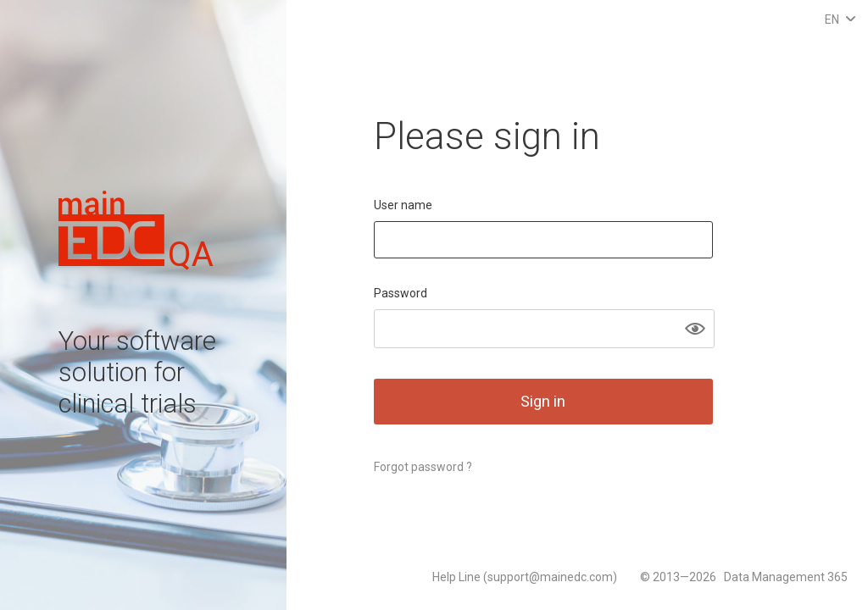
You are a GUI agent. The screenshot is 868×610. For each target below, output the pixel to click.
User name (403, 205)
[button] (695, 329)
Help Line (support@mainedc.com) (526, 577)
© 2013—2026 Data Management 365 (744, 577)
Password (401, 293)
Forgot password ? (423, 467)
